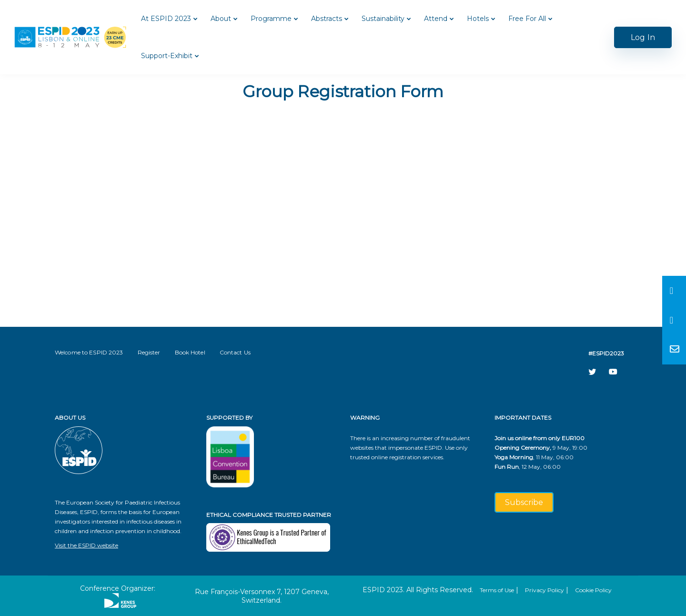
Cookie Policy (593, 590)
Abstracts (327, 19)
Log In (643, 37)
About (221, 19)
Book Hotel (190, 352)
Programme (271, 19)
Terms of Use (497, 590)
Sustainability (383, 19)
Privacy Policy (545, 590)
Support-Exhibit (167, 56)
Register (149, 352)
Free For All (527, 19)
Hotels (478, 19)
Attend (436, 19)
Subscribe (524, 502)
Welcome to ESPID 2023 (89, 352)
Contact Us (235, 352)
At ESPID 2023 (166, 19)
